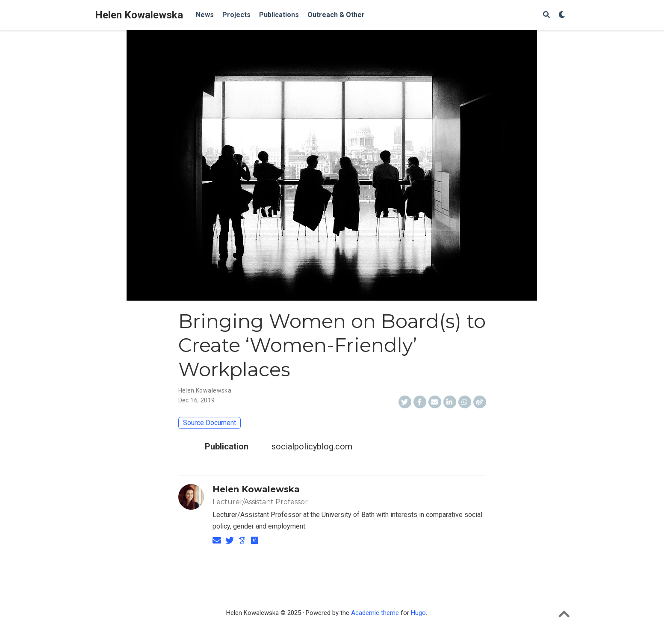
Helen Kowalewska (139, 15)
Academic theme (375, 613)
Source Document (210, 423)
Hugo (418, 613)
